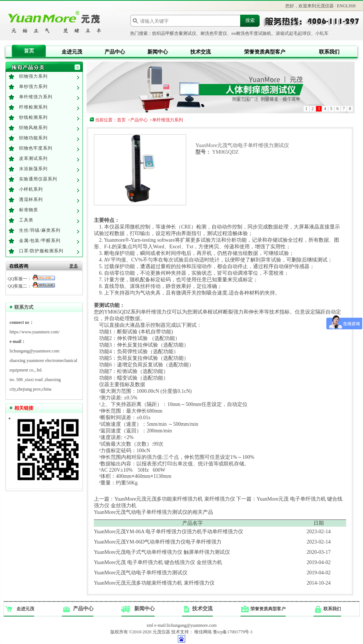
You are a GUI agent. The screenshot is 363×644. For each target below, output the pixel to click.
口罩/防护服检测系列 (41, 251)
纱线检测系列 (33, 117)
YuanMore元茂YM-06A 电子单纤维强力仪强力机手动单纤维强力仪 (168, 532)
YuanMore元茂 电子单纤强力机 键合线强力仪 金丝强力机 (158, 562)
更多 (74, 266)
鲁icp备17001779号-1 (233, 632)
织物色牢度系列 (36, 148)
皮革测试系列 (33, 158)
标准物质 (29, 210)
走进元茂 (72, 52)
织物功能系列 (33, 138)
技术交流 (201, 52)
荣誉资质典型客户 (265, 52)
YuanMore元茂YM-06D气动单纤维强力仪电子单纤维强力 (158, 542)
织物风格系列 (33, 128)
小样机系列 (31, 189)
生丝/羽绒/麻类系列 (40, 230)
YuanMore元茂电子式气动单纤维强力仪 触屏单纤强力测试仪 (162, 552)
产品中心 (115, 52)
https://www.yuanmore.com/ (35, 332)
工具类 (26, 220)
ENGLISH (346, 6)
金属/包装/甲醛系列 (40, 241)
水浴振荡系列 (33, 169)
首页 (29, 51)
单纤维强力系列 (36, 97)
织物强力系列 (33, 76)
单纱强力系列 (33, 87)
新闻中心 (158, 52)
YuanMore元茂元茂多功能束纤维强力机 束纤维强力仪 (154, 583)
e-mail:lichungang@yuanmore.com (186, 625)
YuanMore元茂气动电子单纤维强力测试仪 (141, 573)
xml (150, 625)
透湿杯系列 (31, 200)
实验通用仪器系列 (38, 179)
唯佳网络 (203, 632)
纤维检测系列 (33, 107)
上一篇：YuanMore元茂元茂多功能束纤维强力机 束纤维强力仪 (164, 499)
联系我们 (329, 52)
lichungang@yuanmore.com (34, 351)
